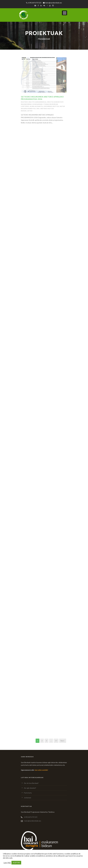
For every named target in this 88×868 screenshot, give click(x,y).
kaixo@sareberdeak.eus (52, 3)
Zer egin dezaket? (30, 788)
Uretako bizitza (47, 109)
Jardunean (27, 798)
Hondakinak (37, 104)
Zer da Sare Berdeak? (31, 783)
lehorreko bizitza (51, 106)
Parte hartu (28, 793)
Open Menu (65, 13)
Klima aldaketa (36, 106)
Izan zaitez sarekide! (41, 770)
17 (56, 741)
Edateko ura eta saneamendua (34, 102)
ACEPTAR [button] (16, 863)
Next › (63, 741)
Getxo (30, 111)
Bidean (24, 111)
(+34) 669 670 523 (34, 3)
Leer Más (7, 863)
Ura (38, 109)
